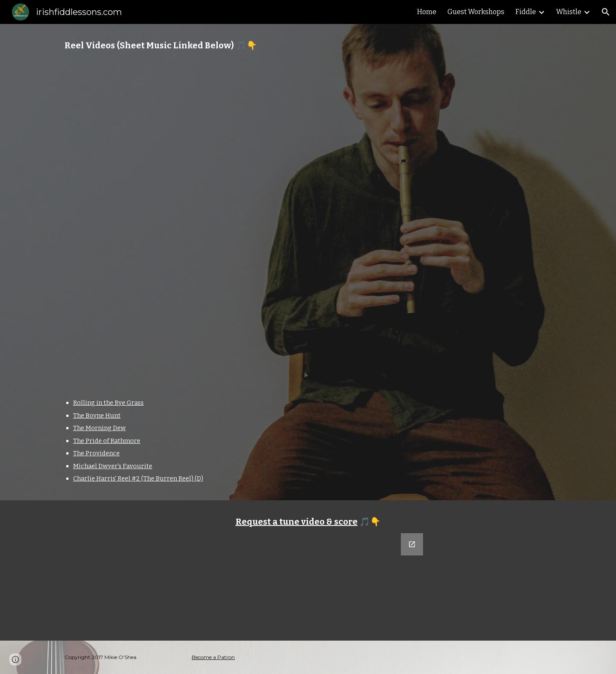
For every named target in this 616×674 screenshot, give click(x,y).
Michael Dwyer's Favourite (113, 466)
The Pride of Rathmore (107, 441)
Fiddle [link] (526, 12)
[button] (606, 12)
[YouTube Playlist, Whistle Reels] (308, 224)
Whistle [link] (569, 12)
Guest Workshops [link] (476, 12)
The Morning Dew (99, 428)
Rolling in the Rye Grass (108, 403)
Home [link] (427, 12)
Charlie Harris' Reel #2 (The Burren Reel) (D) (138, 478)
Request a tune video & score (297, 522)
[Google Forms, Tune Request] (308, 582)
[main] (308, 46)
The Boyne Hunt (97, 416)
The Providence (96, 453)
